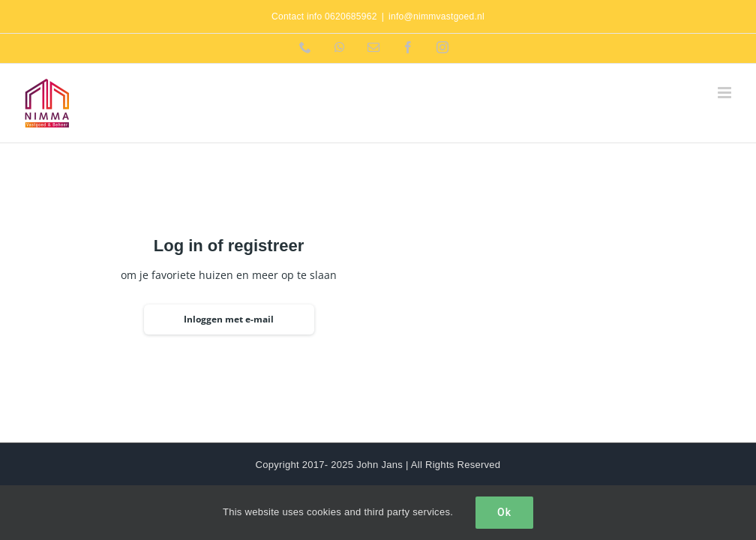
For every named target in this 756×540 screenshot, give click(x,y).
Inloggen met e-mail (229, 319)
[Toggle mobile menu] (726, 93)
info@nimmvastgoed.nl (436, 16)
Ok (504, 512)
